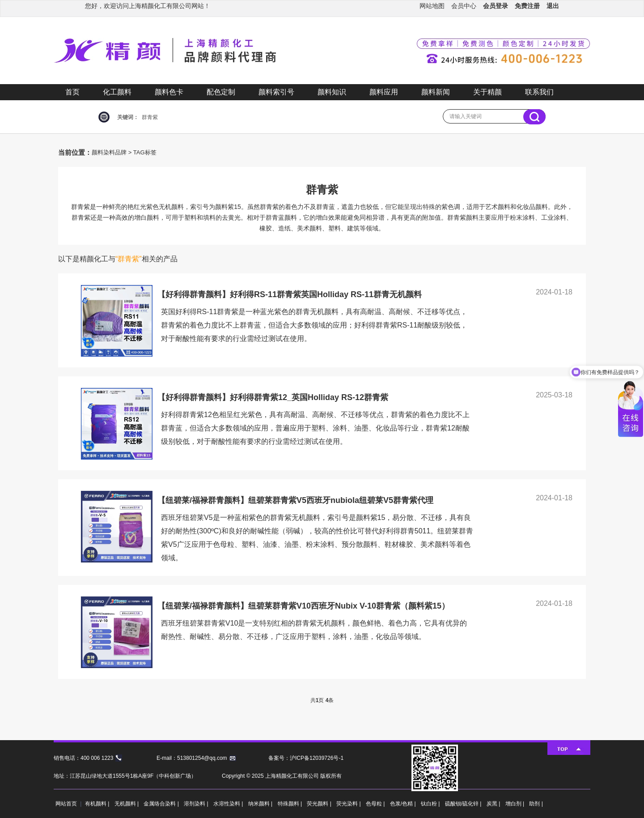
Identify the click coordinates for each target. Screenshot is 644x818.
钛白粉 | (431, 804)
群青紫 (150, 117)
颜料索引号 (276, 92)
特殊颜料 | (291, 804)
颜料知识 (332, 92)
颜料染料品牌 (109, 152)
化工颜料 (117, 92)
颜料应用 (384, 92)
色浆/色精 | (404, 804)
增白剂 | (516, 804)
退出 (553, 6)
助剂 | (536, 804)
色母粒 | (376, 804)
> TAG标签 (142, 152)
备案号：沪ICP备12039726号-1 (306, 758)
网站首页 (66, 804)
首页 (72, 92)
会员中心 (464, 6)
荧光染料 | (349, 804)
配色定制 (221, 92)
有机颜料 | (98, 804)
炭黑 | (494, 804)
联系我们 (539, 92)
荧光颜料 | (320, 804)
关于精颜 (487, 92)
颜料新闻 (436, 92)
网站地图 (432, 6)
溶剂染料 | (197, 804)
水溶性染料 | (229, 804)
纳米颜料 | (261, 804)
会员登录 (496, 6)
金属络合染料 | (162, 804)
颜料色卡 (169, 92)
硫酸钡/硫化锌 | (464, 804)
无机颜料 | (127, 804)
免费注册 (527, 6)
